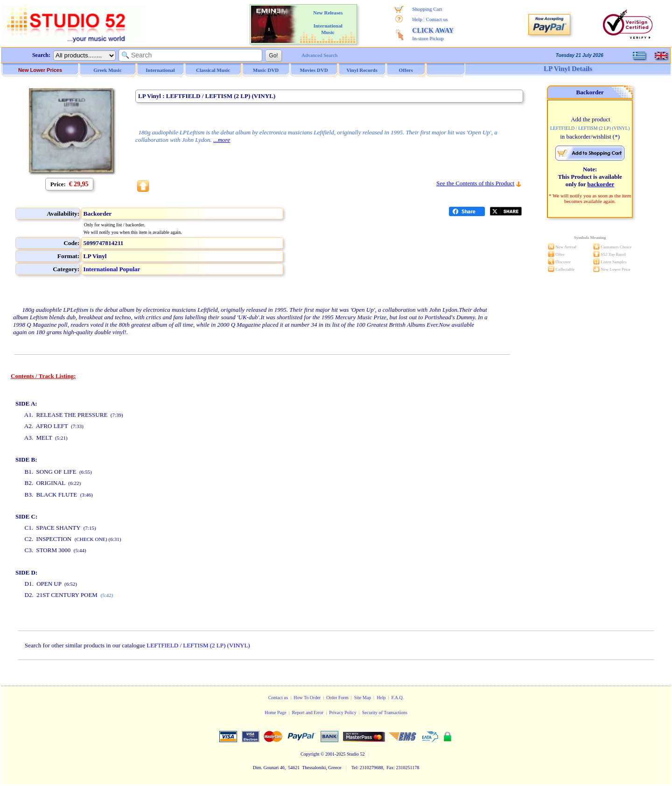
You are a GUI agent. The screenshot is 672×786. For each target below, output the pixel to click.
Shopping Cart (427, 9)
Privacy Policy (343, 712)
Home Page (275, 712)
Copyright (310, 754)
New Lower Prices (40, 70)
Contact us (437, 19)
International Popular (112, 269)
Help (417, 19)
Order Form (337, 698)
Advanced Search (319, 55)
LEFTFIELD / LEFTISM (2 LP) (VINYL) (198, 645)
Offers (406, 70)
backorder (601, 184)
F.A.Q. (398, 698)
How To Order (307, 698)
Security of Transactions (385, 712)
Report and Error (308, 712)
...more (222, 140)
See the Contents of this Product (475, 183)
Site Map (363, 698)
